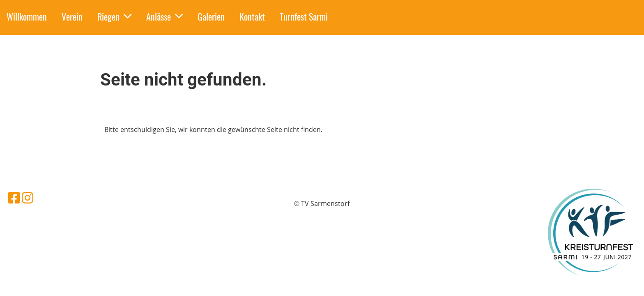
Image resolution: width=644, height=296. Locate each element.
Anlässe (164, 16)
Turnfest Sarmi (304, 16)
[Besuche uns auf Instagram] (28, 198)
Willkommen (27, 16)
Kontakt (252, 16)
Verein (72, 16)
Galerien (211, 16)
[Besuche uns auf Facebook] (14, 198)
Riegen (114, 16)
